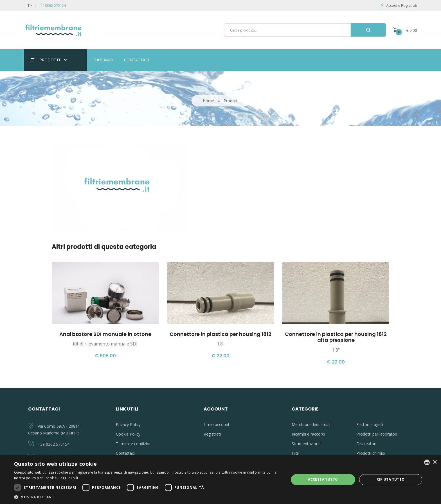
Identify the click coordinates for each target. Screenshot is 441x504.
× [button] (435, 462)
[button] (147, 497)
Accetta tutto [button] (323, 479)
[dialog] (220, 480)
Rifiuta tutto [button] (391, 479)
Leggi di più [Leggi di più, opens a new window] (68, 478)
